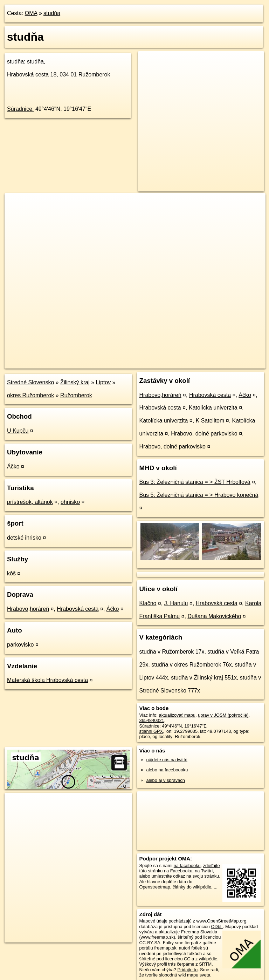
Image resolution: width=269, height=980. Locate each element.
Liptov (103, 382)
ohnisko (70, 502)
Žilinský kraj (75, 382)
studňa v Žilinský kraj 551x (204, 678)
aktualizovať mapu (177, 715)
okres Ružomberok (30, 395)
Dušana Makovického (214, 616)
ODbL (217, 927)
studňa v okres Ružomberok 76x (191, 665)
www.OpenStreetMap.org (221, 921)
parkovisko (20, 645)
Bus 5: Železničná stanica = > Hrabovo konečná (199, 495)
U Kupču (18, 431)
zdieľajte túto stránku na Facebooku (180, 868)
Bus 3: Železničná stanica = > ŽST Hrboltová (195, 482)
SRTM (205, 964)
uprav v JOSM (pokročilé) (223, 715)
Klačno (148, 603)
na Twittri (204, 871)
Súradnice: (20, 109)
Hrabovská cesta (32, 75)
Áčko (13, 467)
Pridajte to (187, 970)
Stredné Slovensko (30, 382)
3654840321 (152, 720)
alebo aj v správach (166, 780)
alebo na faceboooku (167, 770)
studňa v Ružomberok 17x (172, 652)
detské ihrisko (24, 538)
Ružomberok (76, 395)
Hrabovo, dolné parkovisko (204, 434)
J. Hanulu (176, 603)
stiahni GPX (151, 731)
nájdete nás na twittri (167, 760)
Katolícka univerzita (213, 408)
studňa (52, 13)
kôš (11, 573)
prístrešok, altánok (30, 502)
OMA (31, 13)
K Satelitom (210, 421)
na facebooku (187, 866)
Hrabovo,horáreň (28, 609)
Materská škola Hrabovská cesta (47, 680)
